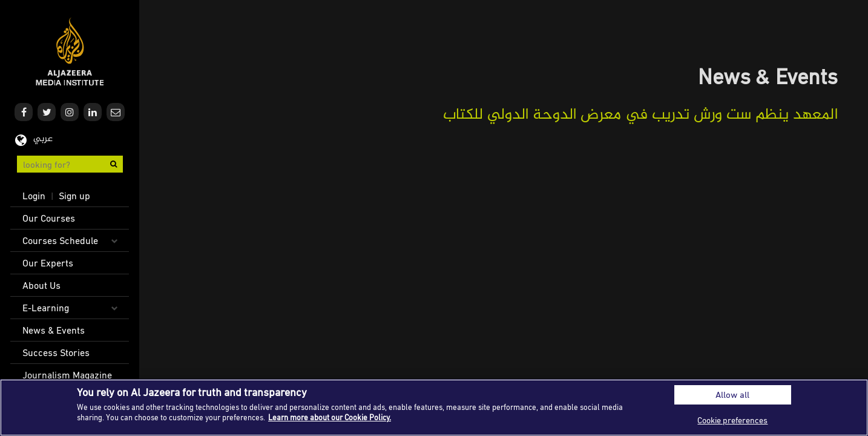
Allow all (732, 395)
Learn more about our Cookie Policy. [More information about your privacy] (330, 417)
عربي (43, 139)
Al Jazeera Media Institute (70, 52)
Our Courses (49, 218)
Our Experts (48, 263)
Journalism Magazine (67, 375)
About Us (41, 285)
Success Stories (56, 352)
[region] (434, 408)
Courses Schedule (60, 240)
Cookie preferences (732, 420)
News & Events (54, 330)
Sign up (74, 196)
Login (34, 196)
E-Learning (46, 308)
